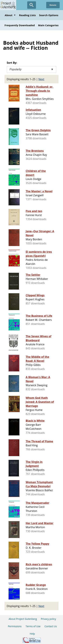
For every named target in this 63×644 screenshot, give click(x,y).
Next (41, 79)
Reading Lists (27, 15)
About (10, 15)
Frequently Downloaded (20, 25)
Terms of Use (33, 626)
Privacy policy (48, 619)
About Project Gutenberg (23, 619)
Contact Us (51, 626)
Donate (53, 5)
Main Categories (48, 25)
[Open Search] (32, 5)
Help (32, 634)
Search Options (49, 15)
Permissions (15, 626)
